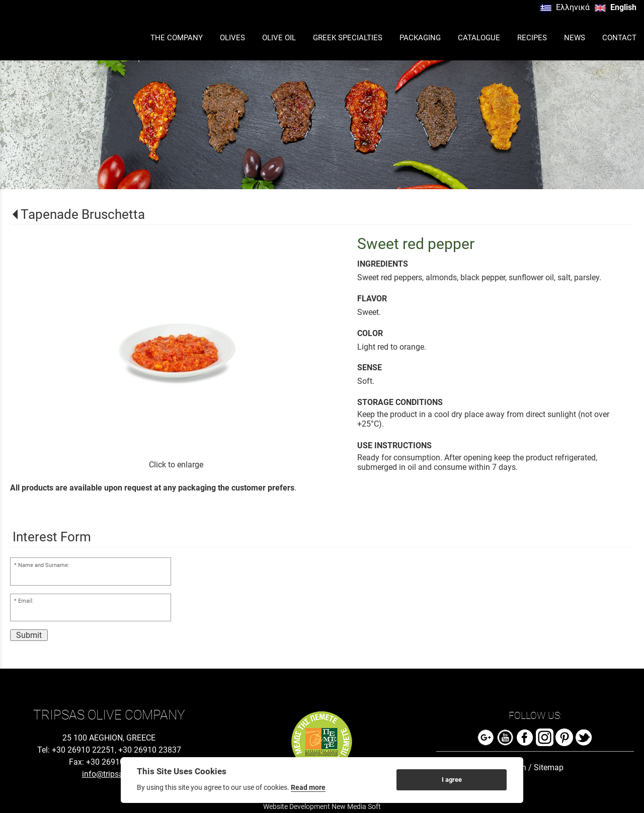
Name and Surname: (44, 565)
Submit (29, 635)
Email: (26, 601)
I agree (452, 780)
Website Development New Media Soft (322, 806)
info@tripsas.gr (109, 774)
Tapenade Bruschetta (83, 214)
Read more (308, 787)
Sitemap (549, 767)
